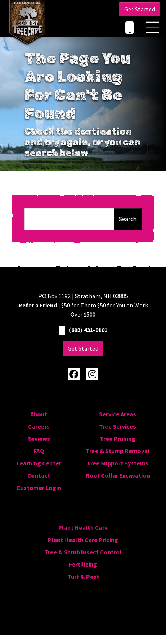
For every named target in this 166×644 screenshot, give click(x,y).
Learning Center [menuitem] (39, 463)
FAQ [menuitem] (39, 451)
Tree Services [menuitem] (118, 426)
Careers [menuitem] (39, 426)
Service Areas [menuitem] (118, 414)
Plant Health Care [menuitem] (83, 527)
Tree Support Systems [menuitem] (118, 463)
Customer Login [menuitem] (39, 488)
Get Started (140, 9)
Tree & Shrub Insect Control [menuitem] (83, 552)
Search (128, 219)
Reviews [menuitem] (39, 439)
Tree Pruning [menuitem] (118, 439)
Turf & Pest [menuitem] (83, 577)
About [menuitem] (39, 414)
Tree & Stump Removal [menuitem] (118, 451)
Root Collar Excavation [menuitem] (118, 475)
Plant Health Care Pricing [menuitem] (83, 540)
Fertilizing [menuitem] (83, 564)
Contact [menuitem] (39, 475)
